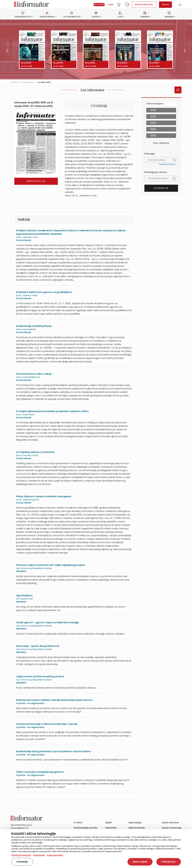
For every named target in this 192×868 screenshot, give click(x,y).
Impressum (39, 855)
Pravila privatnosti (21, 855)
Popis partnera (55, 855)
